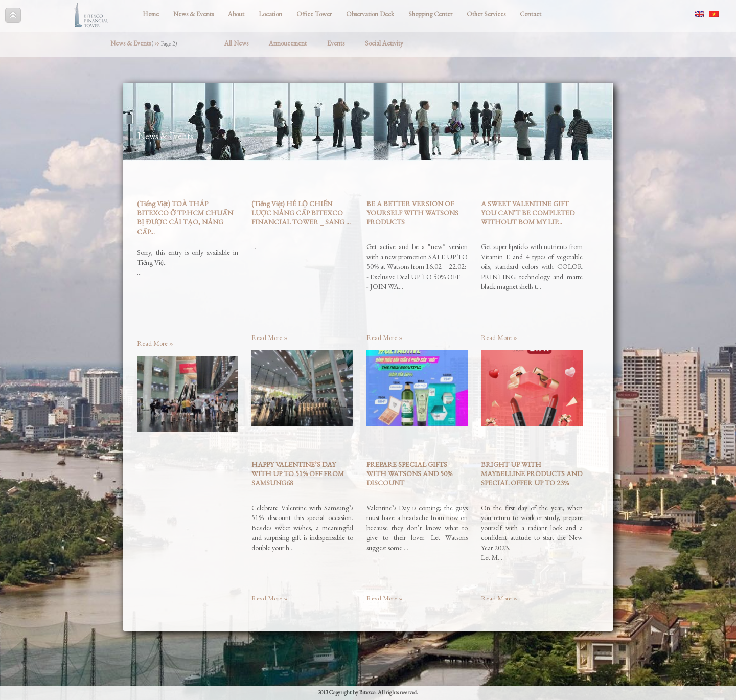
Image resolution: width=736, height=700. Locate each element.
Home (151, 14)
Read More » (155, 343)
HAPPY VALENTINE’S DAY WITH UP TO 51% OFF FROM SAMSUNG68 (298, 473)
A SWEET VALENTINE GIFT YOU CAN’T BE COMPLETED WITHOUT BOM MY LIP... (528, 213)
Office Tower (314, 14)
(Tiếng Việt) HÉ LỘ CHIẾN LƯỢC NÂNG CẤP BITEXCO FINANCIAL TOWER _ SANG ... (301, 213)
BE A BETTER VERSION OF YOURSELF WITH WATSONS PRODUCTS (412, 213)
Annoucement (288, 43)
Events (336, 43)
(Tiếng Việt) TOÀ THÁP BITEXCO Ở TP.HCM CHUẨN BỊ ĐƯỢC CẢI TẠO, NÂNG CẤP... (185, 218)
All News (236, 43)
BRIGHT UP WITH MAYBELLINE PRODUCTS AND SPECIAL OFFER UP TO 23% (532, 473)
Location (270, 14)
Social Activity (384, 43)
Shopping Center (430, 14)
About (236, 14)
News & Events (193, 14)
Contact (531, 14)
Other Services (486, 14)
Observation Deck (370, 14)
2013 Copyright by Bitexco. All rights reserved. (368, 692)
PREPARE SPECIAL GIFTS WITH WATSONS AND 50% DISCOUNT (409, 473)
